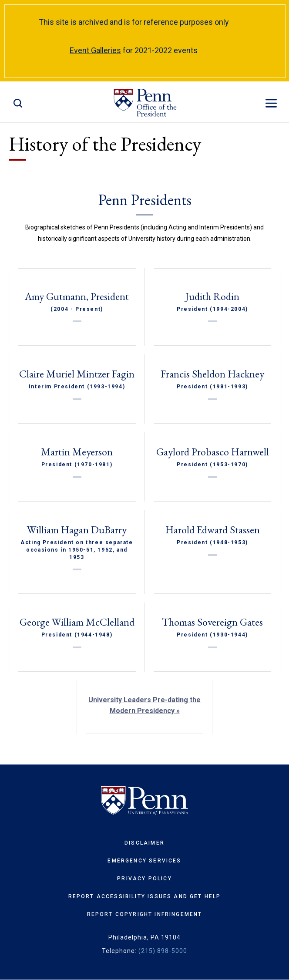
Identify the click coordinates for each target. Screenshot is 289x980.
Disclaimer (144, 843)
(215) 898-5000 (163, 951)
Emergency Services (144, 861)
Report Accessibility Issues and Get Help (145, 896)
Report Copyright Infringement (145, 914)
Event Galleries (95, 50)
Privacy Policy (144, 879)
